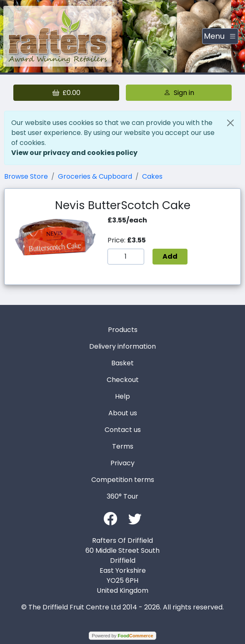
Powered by (122, 636)
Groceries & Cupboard (95, 176)
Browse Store (26, 176)
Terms (123, 446)
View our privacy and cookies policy (74, 153)
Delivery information (122, 346)
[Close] (230, 123)
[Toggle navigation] (220, 36)
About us (123, 413)
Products (123, 330)
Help (122, 396)
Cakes (152, 176)
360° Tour (122, 496)
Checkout (123, 380)
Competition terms (123, 480)
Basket (122, 363)
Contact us (123, 430)
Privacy (122, 463)
